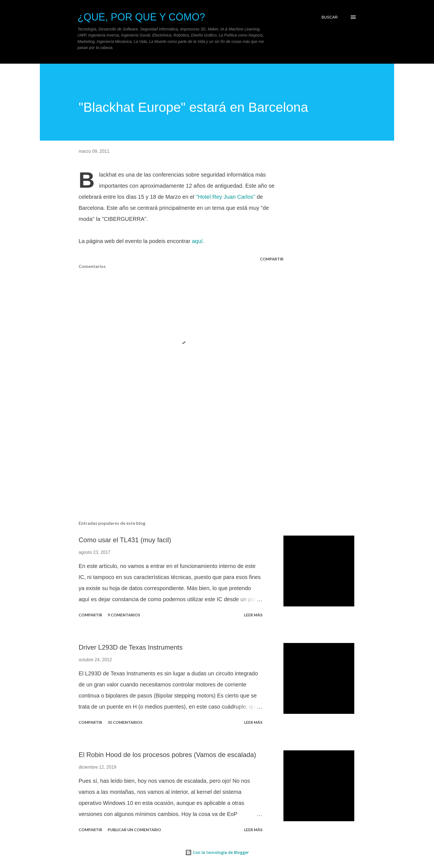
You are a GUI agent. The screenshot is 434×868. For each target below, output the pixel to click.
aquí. (198, 241)
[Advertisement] (172, 451)
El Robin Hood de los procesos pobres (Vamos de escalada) (167, 755)
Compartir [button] (272, 259)
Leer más (253, 615)
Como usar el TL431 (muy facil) (125, 540)
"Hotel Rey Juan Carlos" (226, 197)
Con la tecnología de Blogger (217, 852)
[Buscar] (330, 17)
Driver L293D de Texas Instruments (131, 647)
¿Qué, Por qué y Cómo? (141, 17)
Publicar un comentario (134, 830)
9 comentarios (124, 615)
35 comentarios (125, 722)
